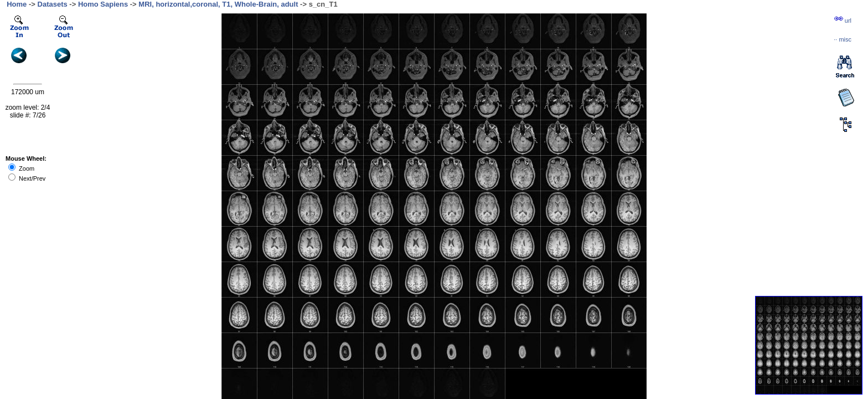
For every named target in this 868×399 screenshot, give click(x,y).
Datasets (53, 4)
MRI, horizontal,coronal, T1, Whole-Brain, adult (218, 4)
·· (843, 39)
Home (17, 4)
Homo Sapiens (103, 4)
